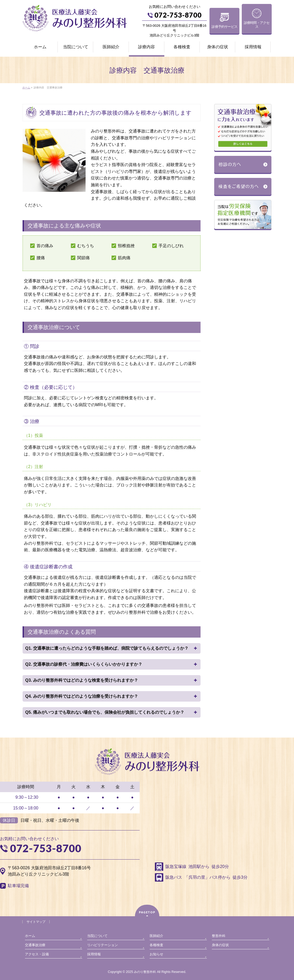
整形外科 (219, 936)
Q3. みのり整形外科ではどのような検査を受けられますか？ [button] (112, 680)
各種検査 (156, 945)
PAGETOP (147, 912)
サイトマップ (36, 922)
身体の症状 (220, 945)
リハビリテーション (103, 945)
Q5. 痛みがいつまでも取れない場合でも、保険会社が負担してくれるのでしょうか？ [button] (112, 712)
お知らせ (156, 954)
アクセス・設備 (37, 954)
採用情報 (94, 954)
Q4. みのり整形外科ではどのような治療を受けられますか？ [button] (112, 696)
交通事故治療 (35, 945)
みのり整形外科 (145, 972)
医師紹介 (156, 936)
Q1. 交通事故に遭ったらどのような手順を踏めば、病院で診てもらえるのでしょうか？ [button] (112, 648)
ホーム (30, 936)
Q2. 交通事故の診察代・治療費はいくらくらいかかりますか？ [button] (112, 664)
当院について (97, 936)
